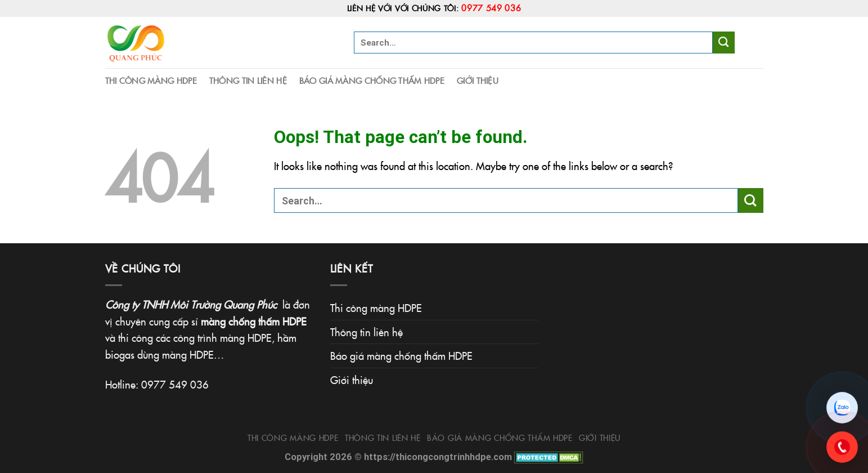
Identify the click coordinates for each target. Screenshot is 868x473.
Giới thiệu (478, 80)
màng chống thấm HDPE (254, 321)
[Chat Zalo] (842, 408)
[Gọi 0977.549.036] (842, 447)
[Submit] (724, 42)
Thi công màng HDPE (151, 80)
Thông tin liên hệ (248, 80)
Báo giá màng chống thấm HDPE (372, 80)
